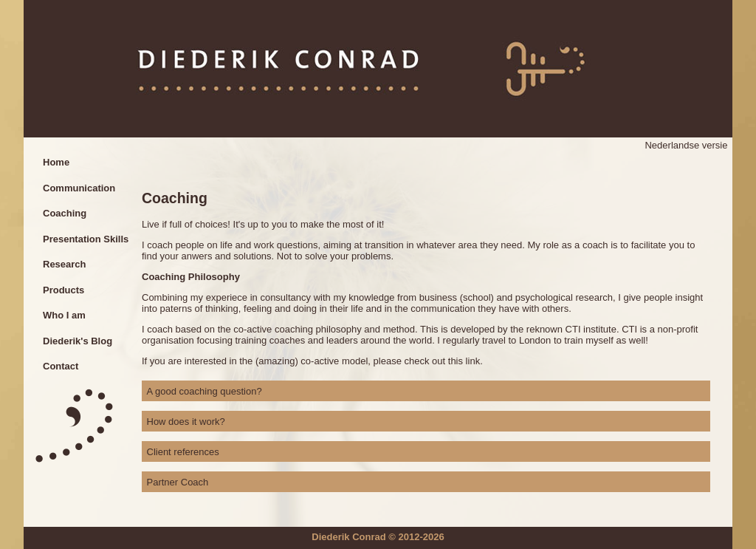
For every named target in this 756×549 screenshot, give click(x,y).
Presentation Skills (86, 239)
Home (56, 162)
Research (65, 264)
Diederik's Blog (78, 341)
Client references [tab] (183, 452)
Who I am (64, 315)
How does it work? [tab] (186, 422)
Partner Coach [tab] (178, 482)
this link (464, 361)
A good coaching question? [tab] (205, 391)
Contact (61, 366)
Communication (79, 188)
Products (63, 290)
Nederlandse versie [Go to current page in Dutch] (686, 145)
